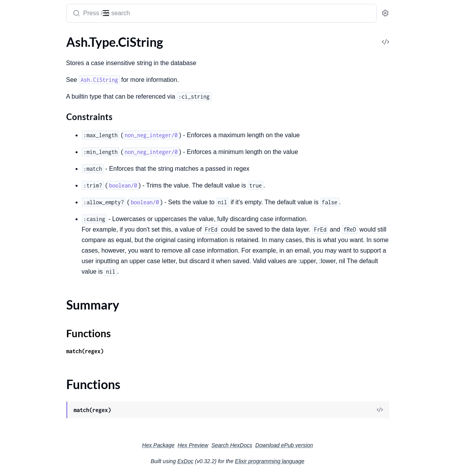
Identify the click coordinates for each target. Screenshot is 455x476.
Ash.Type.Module (29, 206)
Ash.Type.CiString (29, 54)
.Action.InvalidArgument (39, 370)
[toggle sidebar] (107, 12)
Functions (26, 77)
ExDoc (244, 461)
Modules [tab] (47, 38)
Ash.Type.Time (25, 270)
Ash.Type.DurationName (39, 133)
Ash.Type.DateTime (32, 112)
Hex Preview (251, 445)
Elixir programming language (328, 461)
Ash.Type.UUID (26, 280)
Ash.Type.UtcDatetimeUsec (43, 322)
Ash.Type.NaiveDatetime (39, 217)
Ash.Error (19, 360)
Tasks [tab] (82, 38)
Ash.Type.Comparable (35, 91)
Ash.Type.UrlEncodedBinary (43, 301)
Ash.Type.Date (25, 101)
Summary (26, 67)
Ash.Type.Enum (26, 143)
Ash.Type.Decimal (29, 122)
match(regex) (159, 351)
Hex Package (217, 445)
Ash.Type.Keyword (31, 185)
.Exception (20, 465)
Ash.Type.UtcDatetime (36, 312)
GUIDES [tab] (16, 38)
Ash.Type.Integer (28, 175)
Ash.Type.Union (27, 291)
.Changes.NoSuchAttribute (42, 423)
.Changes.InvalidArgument (41, 381)
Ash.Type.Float (26, 154)
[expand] (109, 54)
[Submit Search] (150, 14)
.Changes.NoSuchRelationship (46, 433)
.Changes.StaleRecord (35, 454)
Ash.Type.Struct (27, 249)
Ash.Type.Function (31, 164)
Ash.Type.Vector (27, 333)
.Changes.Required (31, 444)
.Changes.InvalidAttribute (41, 391)
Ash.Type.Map (25, 196)
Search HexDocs (290, 445)
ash (36, 10)
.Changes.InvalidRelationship (45, 412)
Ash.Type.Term (25, 259)
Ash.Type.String (26, 238)
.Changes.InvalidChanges (40, 402)
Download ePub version (342, 445)
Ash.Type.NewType (31, 227)
